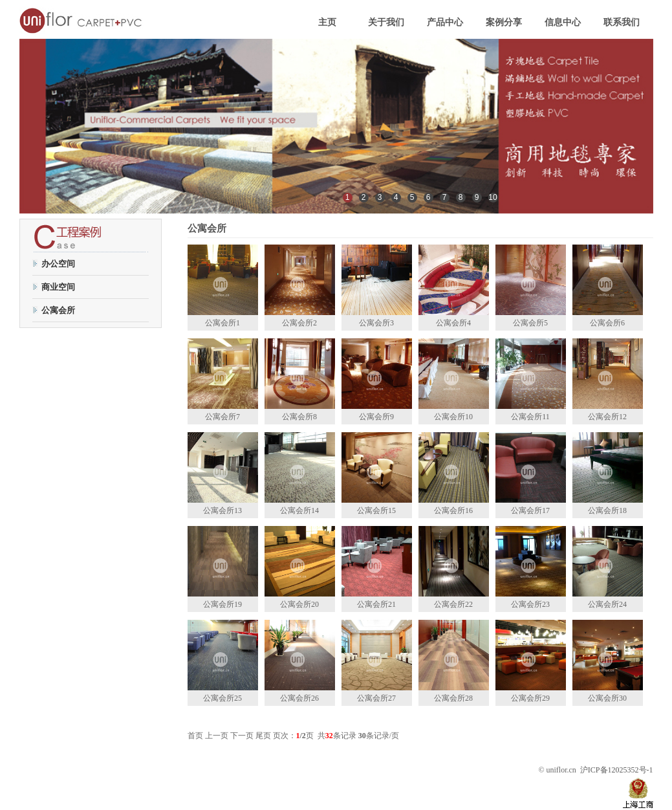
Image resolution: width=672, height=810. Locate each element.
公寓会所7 (222, 417)
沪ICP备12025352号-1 (617, 770)
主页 (327, 22)
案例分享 (504, 22)
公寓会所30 (607, 698)
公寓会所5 (530, 323)
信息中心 (563, 22)
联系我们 (622, 22)
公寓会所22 (453, 604)
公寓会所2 (299, 323)
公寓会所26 (299, 698)
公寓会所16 (453, 510)
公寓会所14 (299, 510)
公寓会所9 (376, 417)
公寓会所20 (299, 604)
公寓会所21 (376, 604)
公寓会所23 (530, 604)
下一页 (242, 736)
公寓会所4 (453, 323)
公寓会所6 (607, 323)
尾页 (263, 736)
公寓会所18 (607, 510)
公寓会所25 (222, 698)
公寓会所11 (530, 417)
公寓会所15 (376, 510)
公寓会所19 (222, 604)
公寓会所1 (222, 323)
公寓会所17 (530, 510)
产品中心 (445, 22)
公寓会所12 (607, 417)
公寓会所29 (530, 698)
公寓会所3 (376, 323)
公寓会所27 (376, 698)
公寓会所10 (453, 417)
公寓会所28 (453, 698)
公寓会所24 (607, 604)
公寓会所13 (222, 510)
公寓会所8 (299, 417)
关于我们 (386, 22)
